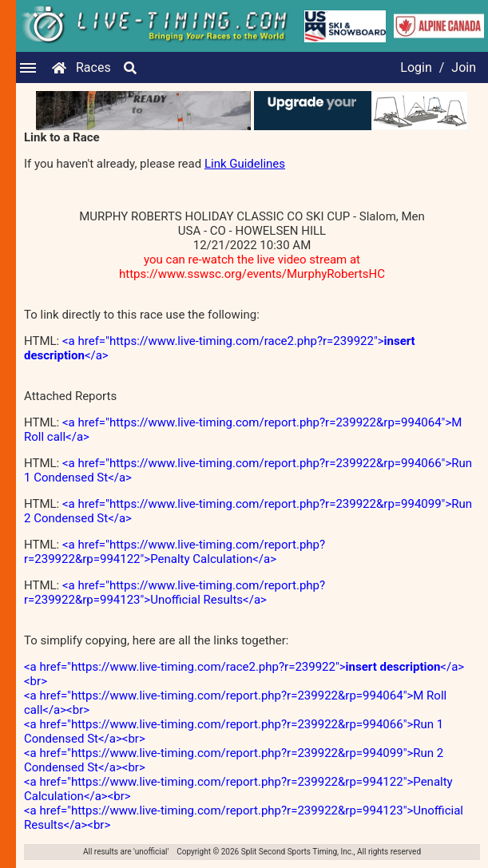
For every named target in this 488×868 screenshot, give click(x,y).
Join (464, 67)
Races (93, 67)
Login (416, 67)
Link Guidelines (245, 164)
